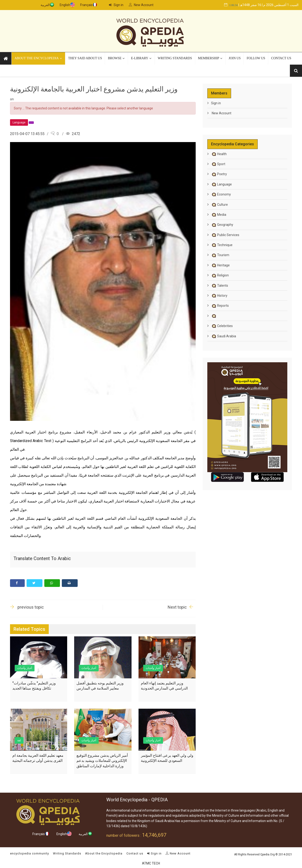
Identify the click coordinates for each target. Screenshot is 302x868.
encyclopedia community (30, 853)
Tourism (220, 255)
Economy (221, 194)
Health (219, 154)
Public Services (225, 235)
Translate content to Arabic (42, 558)
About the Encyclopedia (104, 853)
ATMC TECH (151, 863)
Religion (220, 275)
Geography (222, 224)
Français (86, 5)
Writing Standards (67, 853)
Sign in (116, 5)
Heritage (220, 265)
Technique (222, 245)
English (65, 5)
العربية (45, 5)
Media (219, 214)
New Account (141, 5)
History (219, 295)
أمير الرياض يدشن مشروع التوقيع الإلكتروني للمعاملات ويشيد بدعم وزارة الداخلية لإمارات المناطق (102, 760)
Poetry (219, 174)
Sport (218, 164)
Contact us (135, 853)
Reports (220, 305)
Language (221, 184)
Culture (219, 204)
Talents (220, 285)
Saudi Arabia (224, 336)
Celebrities (222, 326)
